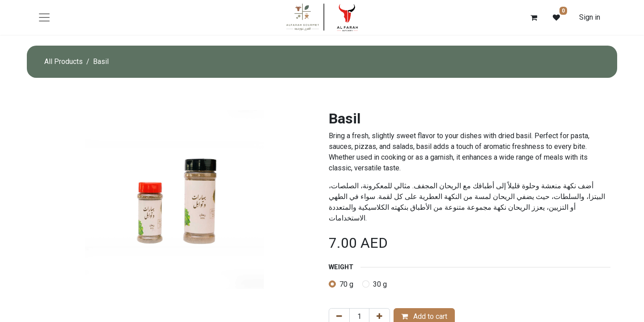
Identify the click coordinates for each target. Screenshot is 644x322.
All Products (64, 61)
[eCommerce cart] (534, 17)
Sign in (590, 17)
